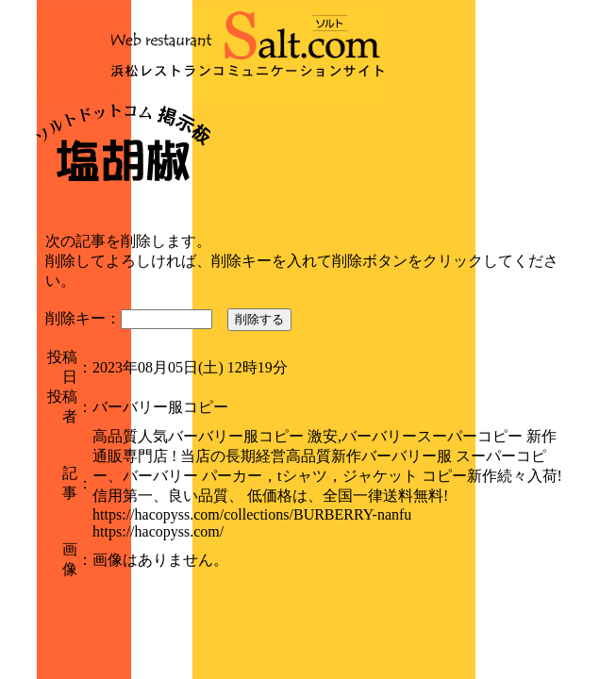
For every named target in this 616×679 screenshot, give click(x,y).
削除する (259, 319)
